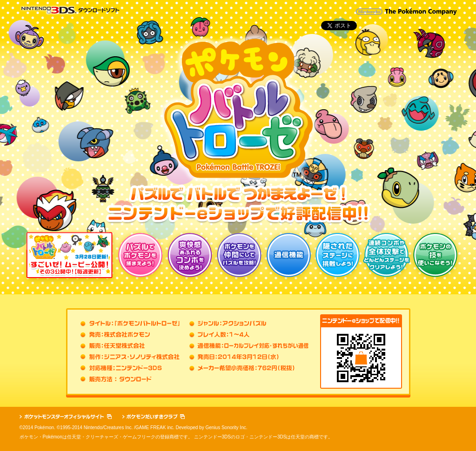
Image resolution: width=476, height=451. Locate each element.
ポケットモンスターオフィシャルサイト (66, 417)
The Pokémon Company (421, 12)
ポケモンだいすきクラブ (154, 417)
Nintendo (369, 12)
